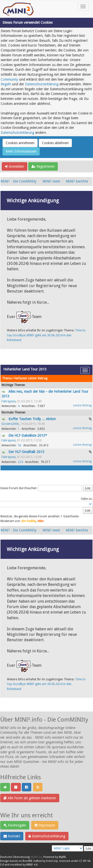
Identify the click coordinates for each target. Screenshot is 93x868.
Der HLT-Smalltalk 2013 (26, 452)
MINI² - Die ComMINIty (19, 181)
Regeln (6, 84)
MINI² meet (51, 181)
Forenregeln (15, 825)
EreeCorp (52, 861)
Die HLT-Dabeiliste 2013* (28, 435)
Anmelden (15, 166)
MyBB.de (36, 857)
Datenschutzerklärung (42, 84)
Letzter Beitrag (38, 378)
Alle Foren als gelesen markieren (30, 798)
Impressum (45, 825)
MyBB (62, 857)
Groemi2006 (10, 424)
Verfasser (21, 378)
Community (9, 79)
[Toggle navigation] (83, 6)
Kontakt (12, 836)
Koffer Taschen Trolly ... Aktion (32, 419)
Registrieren (43, 166)
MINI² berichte (77, 181)
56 (20, 445)
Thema (7, 378)
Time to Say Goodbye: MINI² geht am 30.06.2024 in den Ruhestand (46, 335)
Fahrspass (9, 401)
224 (20, 462)
